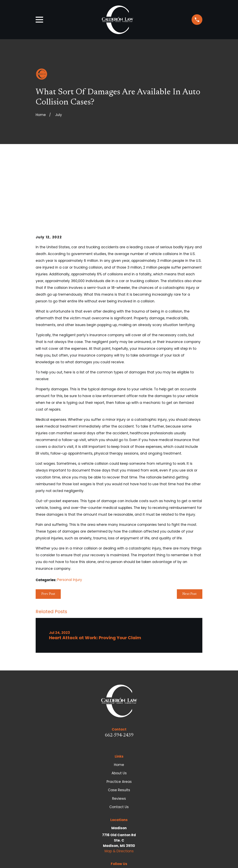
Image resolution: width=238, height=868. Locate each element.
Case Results (119, 729)
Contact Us (119, 746)
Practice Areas (119, 721)
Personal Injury (70, 519)
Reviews (119, 737)
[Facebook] (114, 811)
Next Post (190, 533)
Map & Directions (119, 790)
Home (119, 704)
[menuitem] (42, 860)
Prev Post (48, 533)
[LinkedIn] (124, 811)
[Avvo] (104, 811)
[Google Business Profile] (134, 811)
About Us (119, 712)
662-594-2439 (119, 675)
